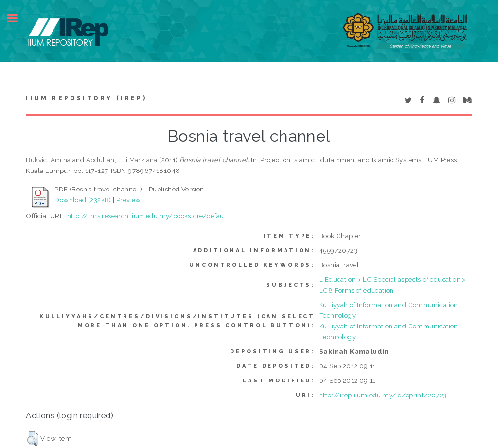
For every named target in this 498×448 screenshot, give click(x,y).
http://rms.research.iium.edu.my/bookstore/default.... (151, 216)
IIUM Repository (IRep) (86, 98)
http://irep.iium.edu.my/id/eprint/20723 (383, 395)
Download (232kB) (83, 200)
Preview (129, 200)
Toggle (18, 18)
